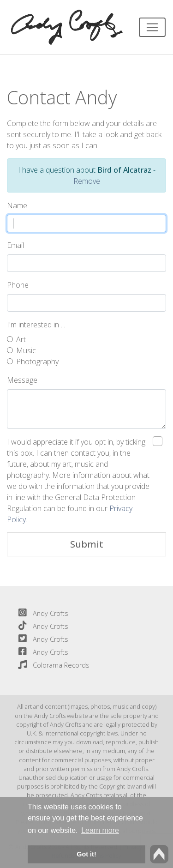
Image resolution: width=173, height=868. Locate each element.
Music (26, 350)
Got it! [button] (86, 854)
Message (22, 380)
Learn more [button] (100, 830)
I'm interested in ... (36, 325)
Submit (87, 544)
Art (21, 339)
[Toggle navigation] (152, 27)
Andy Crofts (41, 613)
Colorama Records (52, 665)
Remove (87, 181)
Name (17, 205)
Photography (37, 362)
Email (15, 245)
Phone (18, 285)
